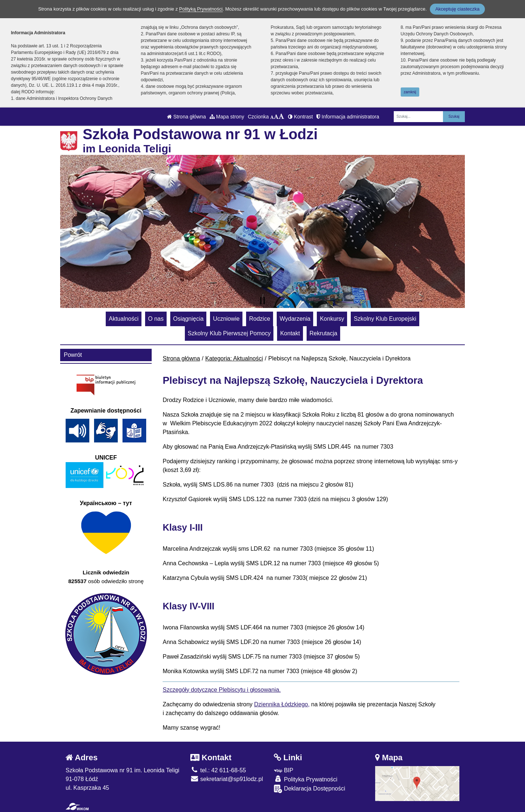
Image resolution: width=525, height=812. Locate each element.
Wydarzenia (295, 319)
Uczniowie (226, 319)
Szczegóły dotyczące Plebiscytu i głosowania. (222, 690)
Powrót (73, 355)
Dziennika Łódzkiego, (282, 704)
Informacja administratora (348, 117)
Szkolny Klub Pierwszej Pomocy (229, 333)
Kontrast (300, 117)
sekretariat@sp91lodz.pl (227, 779)
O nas (156, 319)
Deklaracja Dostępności (310, 789)
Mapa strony (227, 117)
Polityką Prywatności (201, 9)
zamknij (410, 92)
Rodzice (260, 319)
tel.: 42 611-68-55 (218, 770)
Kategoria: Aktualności (234, 358)
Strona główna (186, 117)
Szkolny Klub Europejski (385, 319)
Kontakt (290, 333)
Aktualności (124, 319)
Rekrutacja (323, 333)
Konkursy (332, 319)
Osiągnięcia (188, 319)
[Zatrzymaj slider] (262, 301)
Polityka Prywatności (306, 779)
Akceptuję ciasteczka (457, 9)
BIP (283, 770)
